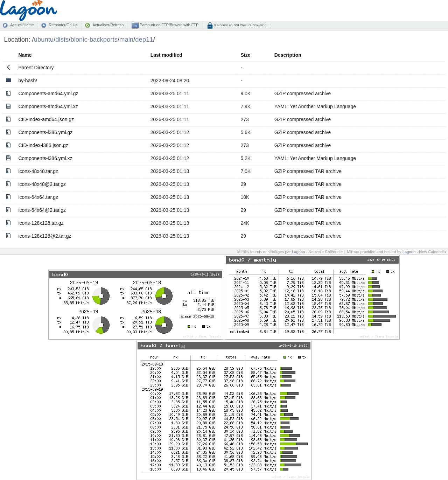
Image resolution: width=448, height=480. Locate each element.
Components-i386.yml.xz (45, 158)
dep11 (144, 39)
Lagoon (299, 252)
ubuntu (44, 39)
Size (245, 55)
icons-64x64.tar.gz (38, 197)
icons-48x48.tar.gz (38, 171)
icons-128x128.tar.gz (41, 223)
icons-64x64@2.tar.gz (42, 210)
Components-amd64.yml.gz (48, 93)
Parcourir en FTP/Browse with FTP (169, 25)
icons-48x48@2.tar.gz (42, 184)
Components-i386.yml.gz (45, 132)
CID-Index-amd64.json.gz (46, 119)
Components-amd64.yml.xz (48, 106)
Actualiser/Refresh (108, 25)
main (126, 39)
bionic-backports (94, 39)
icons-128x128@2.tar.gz (45, 236)
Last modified (166, 55)
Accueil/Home (22, 25)
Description (288, 55)
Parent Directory (36, 68)
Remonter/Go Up (63, 25)
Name (25, 55)
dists (62, 39)
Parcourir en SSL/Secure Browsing (240, 25)
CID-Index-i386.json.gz (43, 145)
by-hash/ (28, 81)
